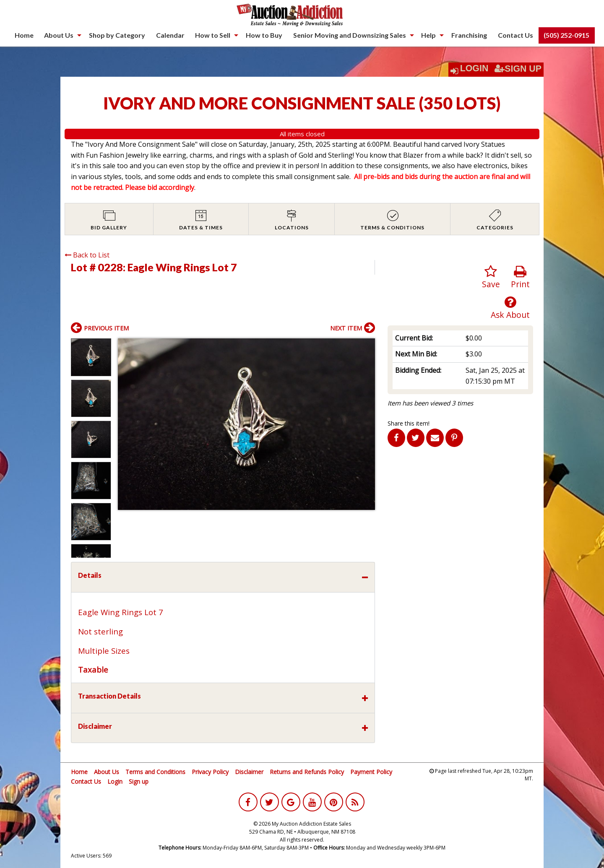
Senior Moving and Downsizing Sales (350, 35)
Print (520, 277)
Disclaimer (249, 772)
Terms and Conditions (155, 772)
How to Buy (264, 35)
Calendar (170, 35)
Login (474, 68)
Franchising (469, 35)
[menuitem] (24, 35)
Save (491, 277)
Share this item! (409, 423)
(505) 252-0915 (566, 35)
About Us (59, 35)
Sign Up (518, 69)
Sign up (139, 781)
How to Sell (213, 35)
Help (428, 35)
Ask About (510, 308)
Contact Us (515, 35)
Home (24, 35)
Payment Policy (371, 772)
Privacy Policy (210, 772)
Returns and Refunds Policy (307, 772)
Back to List (87, 255)
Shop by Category (117, 35)
